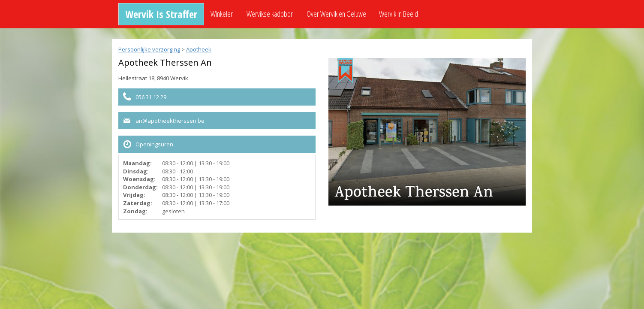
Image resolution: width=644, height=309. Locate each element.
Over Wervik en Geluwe (336, 14)
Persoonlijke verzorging (149, 49)
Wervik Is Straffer (161, 14)
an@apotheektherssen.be (170, 121)
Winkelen (222, 14)
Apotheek (199, 49)
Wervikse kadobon (270, 14)
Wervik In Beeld (399, 14)
